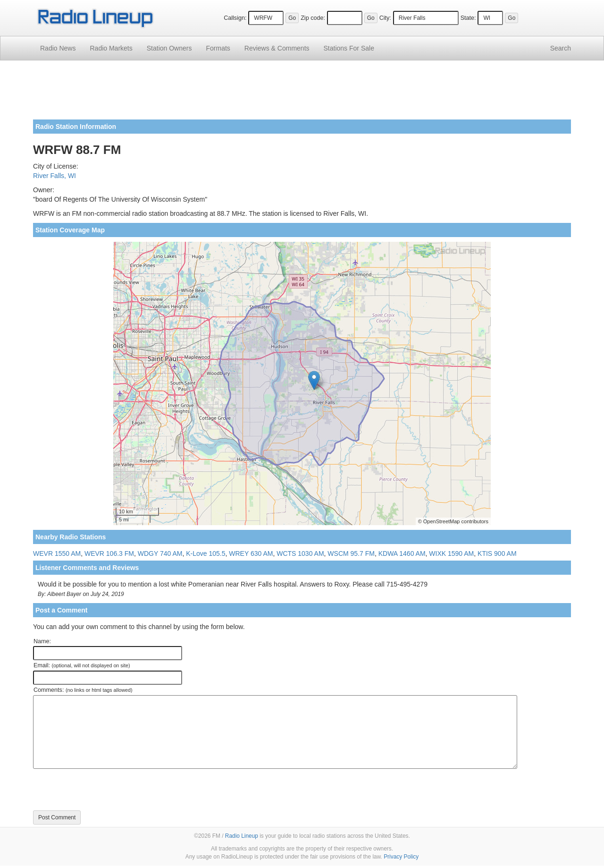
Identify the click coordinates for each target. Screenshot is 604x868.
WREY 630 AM (251, 553)
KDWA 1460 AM (402, 553)
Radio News (58, 48)
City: (385, 18)
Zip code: (313, 18)
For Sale (349, 48)
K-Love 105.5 (206, 553)
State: (468, 18)
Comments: (83, 690)
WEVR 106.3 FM (109, 553)
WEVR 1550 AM (57, 553)
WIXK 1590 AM (451, 553)
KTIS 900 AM (497, 553)
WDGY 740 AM (160, 553)
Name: (42, 641)
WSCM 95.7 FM (351, 553)
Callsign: (235, 18)
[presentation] (105, 790)
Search (561, 48)
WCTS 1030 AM (300, 553)
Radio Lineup (242, 836)
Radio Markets (111, 48)
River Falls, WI (55, 176)
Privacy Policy (401, 857)
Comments (277, 48)
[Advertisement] (302, 94)
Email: (82, 665)
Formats (218, 48)
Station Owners (169, 48)
